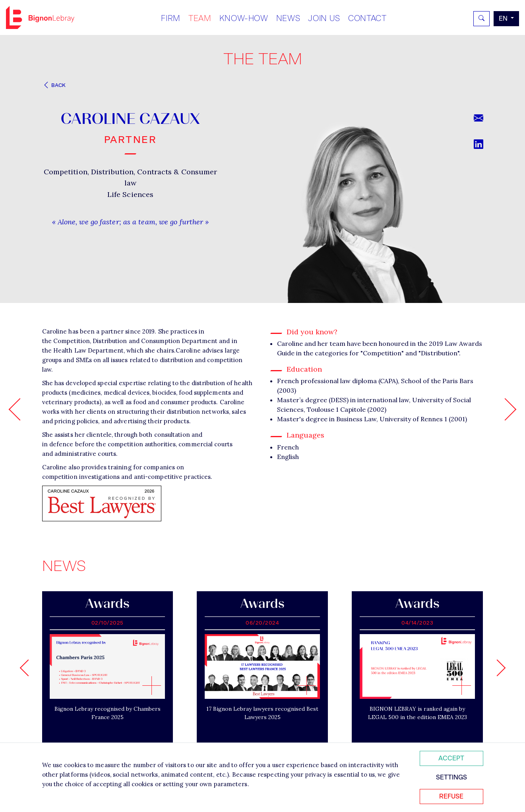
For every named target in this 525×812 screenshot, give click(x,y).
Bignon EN (40, 17)
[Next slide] (497, 668)
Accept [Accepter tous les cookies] (451, 758)
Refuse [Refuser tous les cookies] (451, 796)
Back (54, 85)
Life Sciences (130, 194)
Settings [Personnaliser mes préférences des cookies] (451, 777)
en (504, 18)
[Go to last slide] (28, 668)
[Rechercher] (481, 19)
